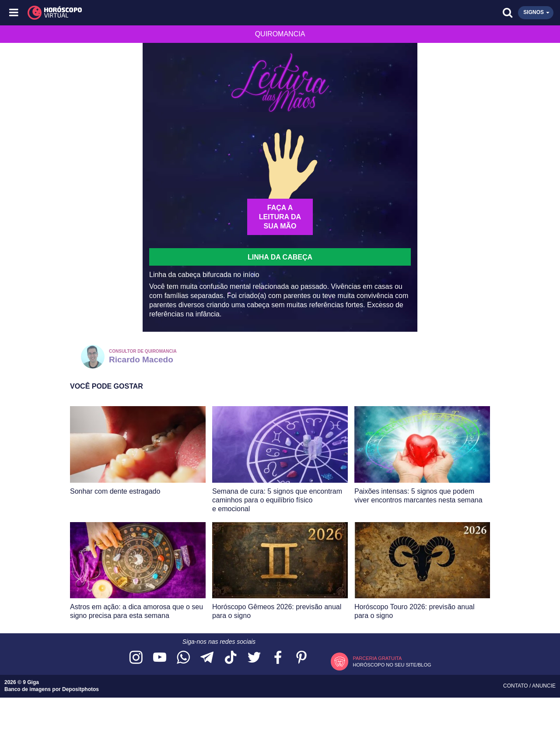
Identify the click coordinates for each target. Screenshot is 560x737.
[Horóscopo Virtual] (148, 13)
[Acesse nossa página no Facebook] (278, 658)
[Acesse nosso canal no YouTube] (160, 658)
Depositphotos (80, 689)
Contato (516, 686)
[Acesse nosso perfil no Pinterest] (301, 658)
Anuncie (544, 686)
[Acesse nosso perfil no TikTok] (231, 658)
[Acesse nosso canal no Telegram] (207, 658)
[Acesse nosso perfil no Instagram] (136, 658)
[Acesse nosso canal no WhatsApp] (183, 658)
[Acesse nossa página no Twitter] (254, 658)
